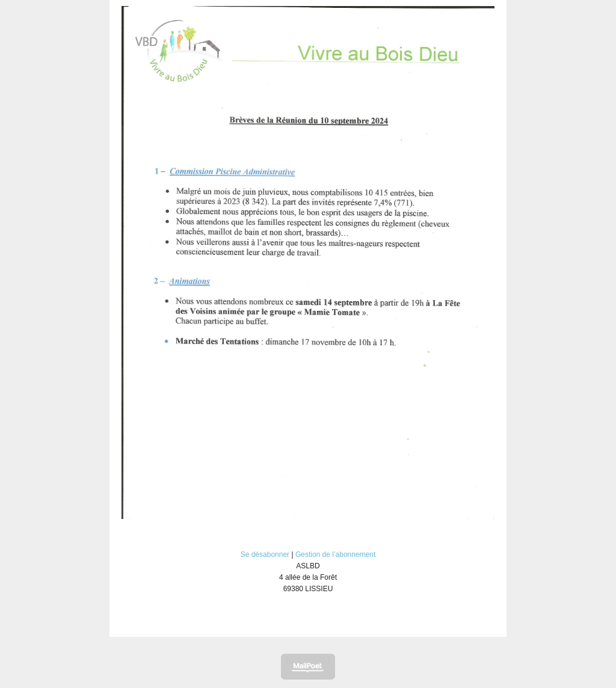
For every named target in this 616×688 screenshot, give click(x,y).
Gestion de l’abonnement (335, 554)
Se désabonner (265, 554)
